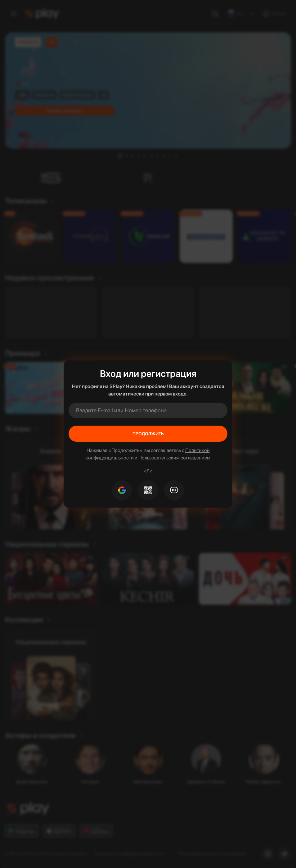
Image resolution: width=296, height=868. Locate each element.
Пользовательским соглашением (174, 458)
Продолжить (148, 434)
